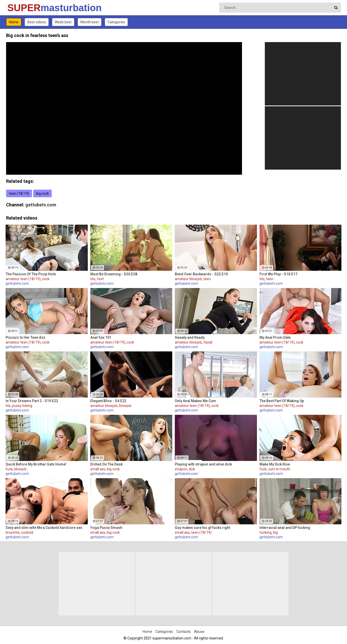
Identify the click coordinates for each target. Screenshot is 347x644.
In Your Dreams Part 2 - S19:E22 (32, 401)
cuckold (27, 532)
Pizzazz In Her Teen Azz (25, 337)
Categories (116, 22)
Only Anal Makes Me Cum (195, 401)
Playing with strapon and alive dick (203, 464)
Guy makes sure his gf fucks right (202, 528)
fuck (9, 469)
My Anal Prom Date (275, 337)
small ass (98, 469)
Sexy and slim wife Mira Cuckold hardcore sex (44, 528)
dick (192, 469)
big (275, 532)
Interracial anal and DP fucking (285, 528)
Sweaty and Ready (190, 337)
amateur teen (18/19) (23, 279)
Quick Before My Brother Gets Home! (36, 464)
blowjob (125, 406)
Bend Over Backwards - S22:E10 (201, 274)
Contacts (184, 632)
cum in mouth (279, 469)
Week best (63, 22)
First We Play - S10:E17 (278, 274)
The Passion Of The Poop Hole (31, 274)
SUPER (21, 8)
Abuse (199, 632)
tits (93, 279)
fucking (265, 532)
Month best (90, 22)
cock (46, 279)
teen (207, 279)
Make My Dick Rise (275, 464)
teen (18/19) (19, 193)
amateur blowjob (188, 279)
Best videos (37, 22)
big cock (42, 193)
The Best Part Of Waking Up (282, 401)
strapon (181, 469)
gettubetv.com (41, 205)
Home (14, 22)
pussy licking (22, 406)
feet (100, 279)
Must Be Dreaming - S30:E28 (114, 274)
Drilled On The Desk (106, 464)
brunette (13, 532)
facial (208, 342)
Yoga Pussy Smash (106, 528)
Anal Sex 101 (101, 337)
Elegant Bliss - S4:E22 (108, 401)
